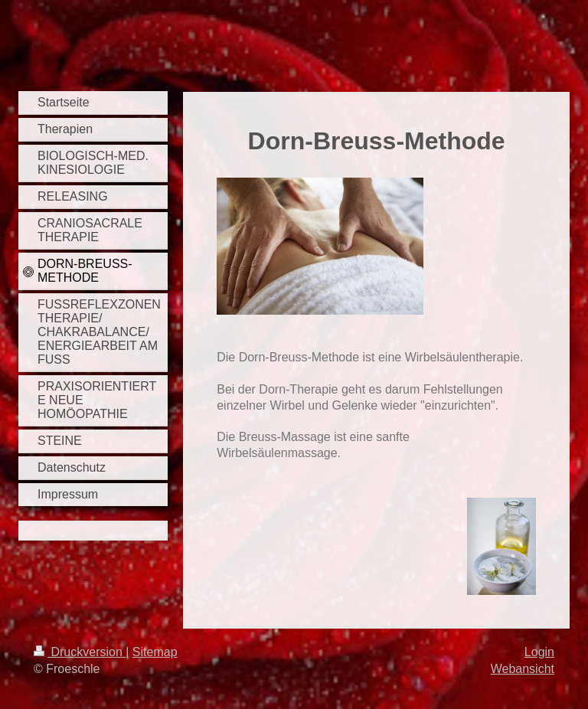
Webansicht (523, 669)
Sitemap (155, 652)
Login (539, 652)
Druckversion (80, 652)
